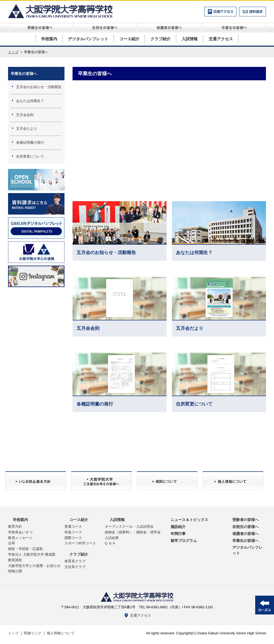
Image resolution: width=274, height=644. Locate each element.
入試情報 (190, 39)
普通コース (73, 527)
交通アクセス (221, 39)
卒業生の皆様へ (24, 74)
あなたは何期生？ (30, 101)
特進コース (73, 532)
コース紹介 (129, 39)
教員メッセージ (20, 538)
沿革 (12, 543)
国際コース (73, 538)
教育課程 (15, 560)
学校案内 (49, 39)
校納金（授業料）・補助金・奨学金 (133, 532)
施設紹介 (178, 527)
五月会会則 (25, 115)
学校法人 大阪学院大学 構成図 (32, 554)
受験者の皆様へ (246, 520)
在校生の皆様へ (246, 527)
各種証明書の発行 (30, 142)
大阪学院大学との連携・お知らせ (34, 566)
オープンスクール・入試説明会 (129, 527)
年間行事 (178, 534)
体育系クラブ (75, 561)
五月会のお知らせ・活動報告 (39, 87)
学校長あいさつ (20, 532)
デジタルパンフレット (88, 39)
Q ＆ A (110, 543)
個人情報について (61, 633)
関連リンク (33, 633)
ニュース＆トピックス (189, 520)
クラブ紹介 (161, 39)
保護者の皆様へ (246, 534)
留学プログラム (184, 541)
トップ (13, 52)
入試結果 (112, 538)
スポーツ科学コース (80, 543)
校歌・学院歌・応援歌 (26, 549)
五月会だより (27, 129)
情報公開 (15, 571)
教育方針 (15, 527)
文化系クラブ (75, 567)
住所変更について (30, 156)
